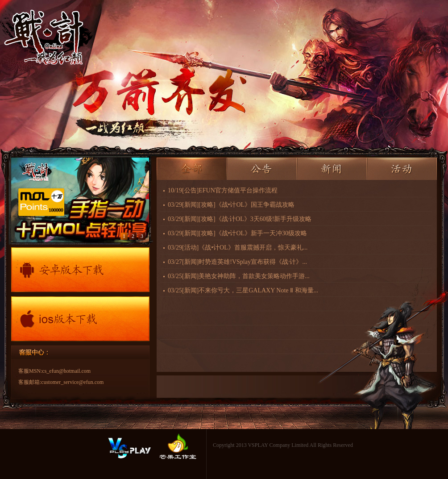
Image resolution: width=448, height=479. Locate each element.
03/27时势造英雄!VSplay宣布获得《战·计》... (237, 262)
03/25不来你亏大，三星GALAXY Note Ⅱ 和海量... (243, 290)
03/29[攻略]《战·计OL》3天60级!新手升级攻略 (240, 219)
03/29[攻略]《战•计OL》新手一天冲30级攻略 (237, 233)
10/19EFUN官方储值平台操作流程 (223, 190)
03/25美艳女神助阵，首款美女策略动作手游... (239, 276)
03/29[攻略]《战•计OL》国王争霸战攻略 (231, 205)
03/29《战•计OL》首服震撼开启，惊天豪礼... (238, 248)
